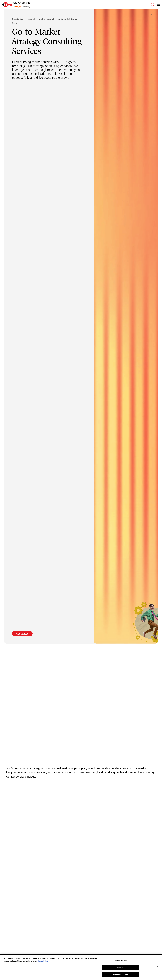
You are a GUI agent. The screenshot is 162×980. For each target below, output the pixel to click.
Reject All (121, 968)
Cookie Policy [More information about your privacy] (43, 961)
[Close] (158, 967)
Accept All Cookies (121, 974)
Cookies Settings (121, 960)
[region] (81, 967)
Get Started (22, 634)
